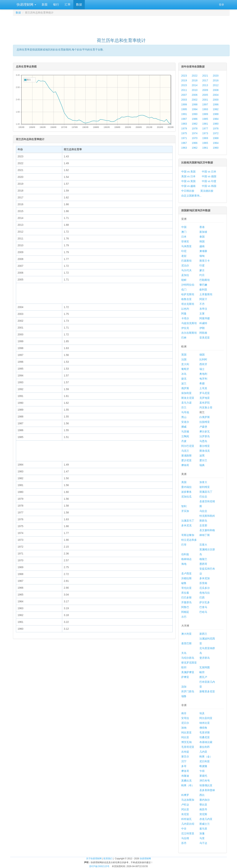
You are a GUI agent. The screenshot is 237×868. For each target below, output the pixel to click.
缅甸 (202, 256)
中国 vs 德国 (209, 176)
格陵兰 (203, 559)
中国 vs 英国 (188, 181)
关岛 (184, 653)
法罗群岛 (205, 436)
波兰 (184, 383)
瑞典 (202, 465)
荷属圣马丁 (206, 492)
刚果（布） (188, 785)
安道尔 (185, 422)
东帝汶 (203, 309)
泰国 (202, 237)
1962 (195, 148)
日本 (184, 237)
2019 (184, 80)
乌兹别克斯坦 (189, 323)
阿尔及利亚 (206, 718)
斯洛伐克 (205, 451)
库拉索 (185, 593)
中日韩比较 (188, 191)
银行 (56, 5)
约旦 (202, 275)
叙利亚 (203, 290)
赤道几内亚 (206, 819)
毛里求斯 (205, 732)
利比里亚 (186, 732)
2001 (205, 100)
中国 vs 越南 (188, 186)
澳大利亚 (186, 634)
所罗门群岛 (188, 691)
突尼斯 (203, 814)
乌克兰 (185, 451)
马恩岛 (203, 441)
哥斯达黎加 (188, 535)
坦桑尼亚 (205, 737)
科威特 (203, 323)
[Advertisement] (121, 25)
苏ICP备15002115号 (99, 866)
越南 (202, 246)
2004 (216, 95)
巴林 (184, 338)
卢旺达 (185, 805)
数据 (79, 5)
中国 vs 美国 (188, 172)
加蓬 (202, 833)
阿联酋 (203, 333)
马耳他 (185, 412)
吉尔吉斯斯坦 (189, 333)
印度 (202, 265)
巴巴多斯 (186, 598)
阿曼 (184, 314)
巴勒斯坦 (205, 280)
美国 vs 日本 (188, 176)
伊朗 (202, 328)
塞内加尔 (205, 800)
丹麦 (184, 441)
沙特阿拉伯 (188, 285)
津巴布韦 (205, 781)
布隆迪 (185, 776)
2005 (205, 95)
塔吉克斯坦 (188, 304)
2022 (195, 76)
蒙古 (202, 270)
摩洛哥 (185, 771)
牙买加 (185, 511)
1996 (216, 104)
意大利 (185, 364)
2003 (184, 100)
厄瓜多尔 (205, 588)
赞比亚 (203, 805)
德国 (202, 355)
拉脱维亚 (205, 422)
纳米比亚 (205, 723)
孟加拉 (185, 275)
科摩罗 (185, 795)
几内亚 (203, 752)
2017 (205, 80)
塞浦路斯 (186, 456)
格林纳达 (186, 559)
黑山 (184, 417)
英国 (184, 355)
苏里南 (203, 583)
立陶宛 (185, 436)
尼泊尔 (185, 265)
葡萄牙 (185, 369)
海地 (184, 564)
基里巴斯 (186, 643)
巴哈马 (203, 612)
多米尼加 (205, 578)
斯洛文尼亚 (188, 398)
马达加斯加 (188, 800)
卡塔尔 (185, 318)
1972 (216, 133)
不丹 (202, 304)
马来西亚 (186, 246)
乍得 (202, 771)
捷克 (184, 379)
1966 (195, 143)
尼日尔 (185, 723)
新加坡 (203, 232)
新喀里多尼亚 (207, 691)
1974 (195, 133)
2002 (195, 100)
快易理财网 (26, 5)
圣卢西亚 (186, 573)
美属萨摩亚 (188, 672)
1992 (216, 109)
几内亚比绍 (188, 824)
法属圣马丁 (188, 521)
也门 (184, 290)
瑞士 (202, 369)
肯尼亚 (185, 814)
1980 (216, 124)
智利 (184, 506)
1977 (205, 128)
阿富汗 (203, 299)
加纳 (184, 728)
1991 (184, 114)
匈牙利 (203, 379)
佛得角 (203, 728)
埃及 (202, 713)
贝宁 (184, 761)
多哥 (184, 766)
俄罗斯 (185, 388)
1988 (216, 114)
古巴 (184, 617)
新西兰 (203, 634)
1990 (195, 114)
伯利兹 (185, 554)
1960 (216, 148)
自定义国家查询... (191, 196)
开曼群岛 (186, 602)
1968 (216, 138)
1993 (205, 109)
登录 (221, 5)
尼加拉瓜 (186, 497)
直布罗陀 (205, 403)
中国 (184, 227)
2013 (205, 85)
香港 (202, 227)
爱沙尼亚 (186, 460)
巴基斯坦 (186, 261)
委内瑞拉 (186, 487)
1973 (205, 133)
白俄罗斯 (205, 417)
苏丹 (184, 843)
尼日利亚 (205, 761)
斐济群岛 (205, 658)
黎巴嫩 (203, 285)
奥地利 (203, 374)
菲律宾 (185, 241)
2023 (184, 76)
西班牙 (203, 364)
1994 (195, 109)
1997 (205, 104)
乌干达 (203, 843)
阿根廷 (185, 612)
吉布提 (185, 752)
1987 (184, 119)
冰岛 (184, 374)
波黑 (202, 456)
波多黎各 (186, 492)
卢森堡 (203, 427)
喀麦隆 (203, 766)
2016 (216, 80)
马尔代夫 (186, 270)
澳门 (184, 232)
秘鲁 (184, 583)
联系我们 (108, 859)
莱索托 (203, 776)
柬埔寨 (203, 251)
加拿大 (203, 482)
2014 (195, 85)
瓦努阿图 (205, 667)
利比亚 (185, 737)
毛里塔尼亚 (188, 747)
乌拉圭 (203, 511)
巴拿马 (203, 607)
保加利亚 (186, 393)
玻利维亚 (205, 487)
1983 (184, 124)
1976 (216, 128)
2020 (216, 76)
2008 (216, 90)
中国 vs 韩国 (209, 186)
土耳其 (203, 388)
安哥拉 (185, 718)
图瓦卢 (203, 677)
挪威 (184, 427)
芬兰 (184, 407)
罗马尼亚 (205, 393)
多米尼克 (186, 525)
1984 (216, 119)
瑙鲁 (184, 696)
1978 (195, 128)
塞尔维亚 (205, 446)
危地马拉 (205, 593)
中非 (184, 829)
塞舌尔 (185, 757)
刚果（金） (206, 757)
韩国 (202, 241)
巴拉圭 (203, 497)
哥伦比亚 (186, 588)
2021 (205, 76)
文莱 (202, 314)
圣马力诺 (186, 403)
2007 (184, 95)
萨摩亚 (185, 677)
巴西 (202, 598)
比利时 (203, 359)
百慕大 (203, 545)
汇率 (68, 5)
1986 (195, 119)
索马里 (203, 829)
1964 (216, 143)
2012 (216, 85)
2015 (184, 85)
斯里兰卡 (205, 261)
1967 (184, 143)
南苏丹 (203, 809)
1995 (184, 109)
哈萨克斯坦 (188, 294)
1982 (195, 124)
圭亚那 (203, 525)
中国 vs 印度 (209, 181)
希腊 (202, 383)
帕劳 (202, 672)
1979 (184, 128)
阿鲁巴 (185, 607)
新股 (45, 5)
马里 (202, 838)
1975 (184, 133)
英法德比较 (207, 191)
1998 (195, 104)
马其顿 (185, 432)
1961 (205, 148)
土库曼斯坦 (206, 294)
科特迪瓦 (186, 819)
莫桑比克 (186, 781)
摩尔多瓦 (205, 432)
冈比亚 (185, 809)
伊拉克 (185, 328)
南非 (184, 713)
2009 (205, 90)
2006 (195, 95)
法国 (184, 359)
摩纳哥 (185, 465)
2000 (216, 100)
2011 (184, 90)
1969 (205, 138)
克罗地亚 (205, 398)
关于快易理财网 (94, 859)
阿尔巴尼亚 (188, 446)
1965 (205, 143)
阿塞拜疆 (205, 318)
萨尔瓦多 (205, 602)
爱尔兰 (203, 460)
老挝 (184, 256)
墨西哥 (203, 564)
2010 (195, 90)
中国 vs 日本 (209, 172)
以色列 (185, 309)
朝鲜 (184, 280)
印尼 (184, 251)
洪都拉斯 (186, 578)
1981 (205, 124)
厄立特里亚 (188, 833)
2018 (195, 80)
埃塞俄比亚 (206, 785)
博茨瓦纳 (186, 742)
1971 (184, 138)
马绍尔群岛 (188, 658)
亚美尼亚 (205, 338)
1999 (184, 104)
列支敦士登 (206, 407)
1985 (205, 119)
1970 (195, 138)
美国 (184, 482)
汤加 (184, 687)
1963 (184, 148)
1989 (205, 114)
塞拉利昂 (205, 747)
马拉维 (185, 838)
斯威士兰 (205, 824)
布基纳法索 (206, 742)
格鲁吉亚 (186, 299)
